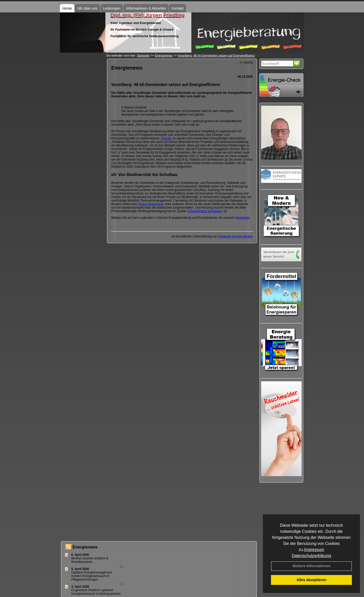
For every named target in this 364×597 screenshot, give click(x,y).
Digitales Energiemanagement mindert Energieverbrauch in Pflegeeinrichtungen (92, 576)
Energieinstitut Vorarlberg (205, 211)
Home (67, 8)
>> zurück (246, 62)
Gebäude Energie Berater (235, 236)
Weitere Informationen (311, 566)
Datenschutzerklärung (311, 556)
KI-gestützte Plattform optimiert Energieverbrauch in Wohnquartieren (96, 592)
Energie (166, 138)
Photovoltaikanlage (151, 204)
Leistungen (112, 8)
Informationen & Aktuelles (146, 8)
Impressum (314, 550)
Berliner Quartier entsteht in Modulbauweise (90, 560)
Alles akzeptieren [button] (311, 580)
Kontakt (178, 8)
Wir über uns (87, 8)
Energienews (85, 547)
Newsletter (243, 218)
